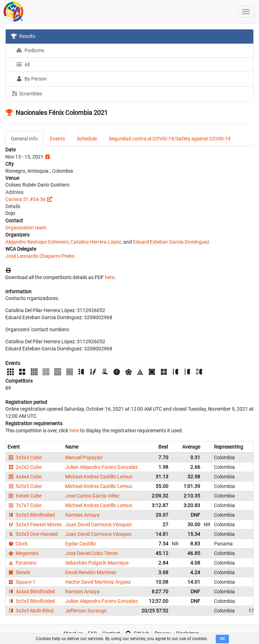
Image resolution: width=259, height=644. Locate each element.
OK (222, 639)
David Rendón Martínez (91, 572)
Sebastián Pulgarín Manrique (97, 563)
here (110, 277)
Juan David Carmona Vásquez (98, 524)
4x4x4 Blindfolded (31, 592)
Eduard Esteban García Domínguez (171, 242)
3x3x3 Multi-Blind (30, 611)
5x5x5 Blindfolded (31, 601)
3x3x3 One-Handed (33, 534)
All (23, 65)
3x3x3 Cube (24, 457)
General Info (24, 139)
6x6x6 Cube (24, 496)
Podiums (30, 50)
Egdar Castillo (80, 544)
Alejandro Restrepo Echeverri (37, 242)
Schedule (87, 139)
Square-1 (21, 582)
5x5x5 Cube (24, 486)
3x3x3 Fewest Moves (35, 524)
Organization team (26, 228)
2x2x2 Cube (24, 467)
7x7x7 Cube (24, 505)
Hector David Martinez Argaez (98, 582)
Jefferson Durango (86, 611)
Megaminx (23, 553)
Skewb (19, 572)
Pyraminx (22, 563)
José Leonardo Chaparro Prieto (40, 256)
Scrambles (27, 93)
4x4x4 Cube (24, 477)
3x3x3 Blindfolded (31, 515)
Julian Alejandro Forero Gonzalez (102, 467)
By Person (32, 79)
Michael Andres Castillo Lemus (99, 477)
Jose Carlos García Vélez (92, 496)
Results (23, 36)
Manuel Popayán (84, 457)
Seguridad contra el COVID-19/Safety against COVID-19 (170, 139)
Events (57, 139)
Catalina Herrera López (96, 242)
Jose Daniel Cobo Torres (92, 553)
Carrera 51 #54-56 (26, 199)
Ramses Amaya (82, 515)
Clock (18, 544)
